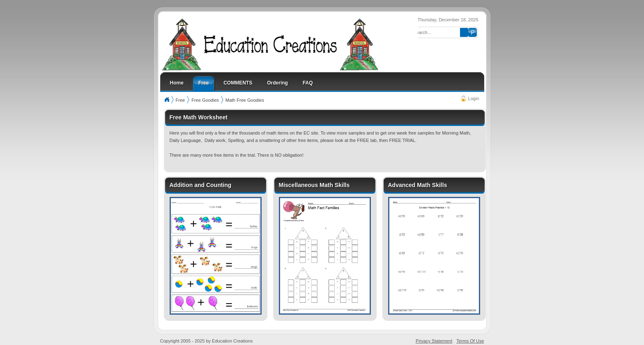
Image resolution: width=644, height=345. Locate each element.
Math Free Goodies (245, 100)
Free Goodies (205, 100)
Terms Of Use (470, 341)
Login (474, 98)
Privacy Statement (434, 341)
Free (181, 100)
